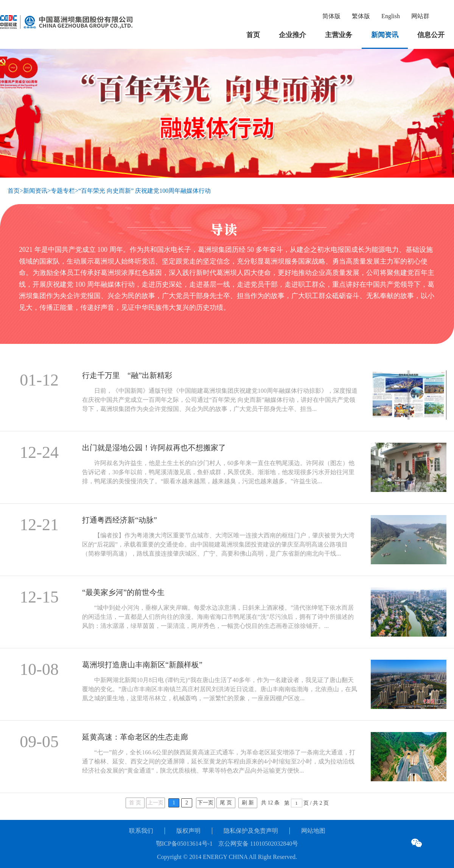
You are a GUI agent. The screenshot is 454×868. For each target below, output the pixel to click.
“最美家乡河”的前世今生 (123, 592)
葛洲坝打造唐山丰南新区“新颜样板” (142, 665)
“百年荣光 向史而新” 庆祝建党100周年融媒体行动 (145, 191)
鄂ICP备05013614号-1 (184, 844)
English (391, 16)
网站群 (420, 16)
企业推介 (292, 35)
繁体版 (361, 16)
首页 (253, 35)
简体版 (331, 16)
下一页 (205, 803)
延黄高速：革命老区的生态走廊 (135, 737)
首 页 (135, 803)
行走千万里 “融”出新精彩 (127, 375)
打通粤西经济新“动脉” (120, 520)
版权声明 (188, 831)
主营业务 (339, 35)
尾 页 (226, 803)
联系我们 (141, 831)
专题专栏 (63, 191)
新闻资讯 (385, 35)
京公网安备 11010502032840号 (258, 844)
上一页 (155, 803)
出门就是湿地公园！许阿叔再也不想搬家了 (154, 448)
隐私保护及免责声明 (251, 831)
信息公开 (431, 35)
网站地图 (313, 831)
